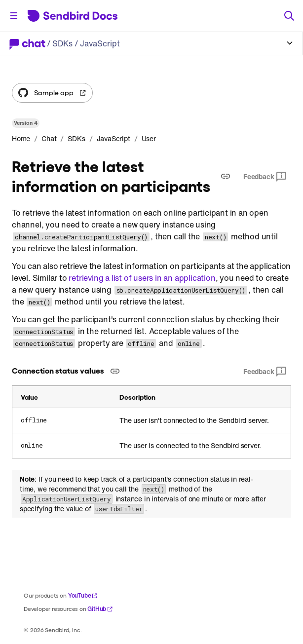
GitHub (100, 609)
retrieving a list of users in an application (142, 278)
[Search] (289, 16)
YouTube (83, 595)
